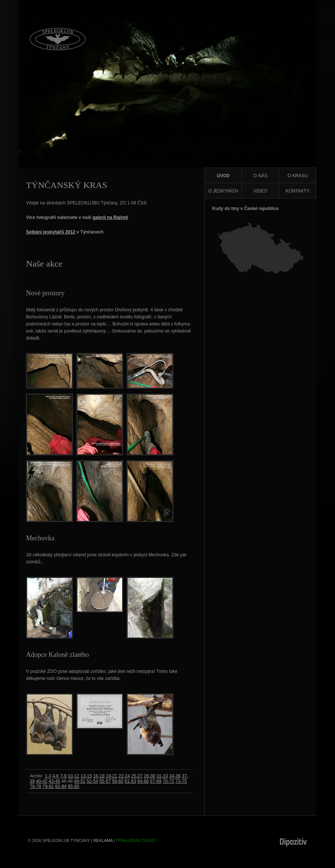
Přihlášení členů (136, 840)
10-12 (74, 776)
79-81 (48, 786)
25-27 (137, 776)
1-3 (48, 776)
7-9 (63, 776)
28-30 (149, 776)
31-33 (162, 776)
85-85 (74, 786)
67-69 (156, 781)
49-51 (80, 781)
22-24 (124, 776)
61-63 (130, 781)
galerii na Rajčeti (110, 217)
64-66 (143, 781)
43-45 (55, 781)
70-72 (168, 781)
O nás (260, 176)
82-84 (61, 786)
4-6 (56, 776)
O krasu (297, 176)
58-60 (118, 781)
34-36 (175, 776)
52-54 (92, 781)
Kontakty (298, 191)
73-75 (181, 781)
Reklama (103, 840)
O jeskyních (223, 191)
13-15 (86, 776)
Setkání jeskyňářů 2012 (51, 232)
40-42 (42, 781)
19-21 (111, 776)
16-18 (99, 776)
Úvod (223, 176)
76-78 (36, 786)
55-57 (105, 781)
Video (260, 191)
